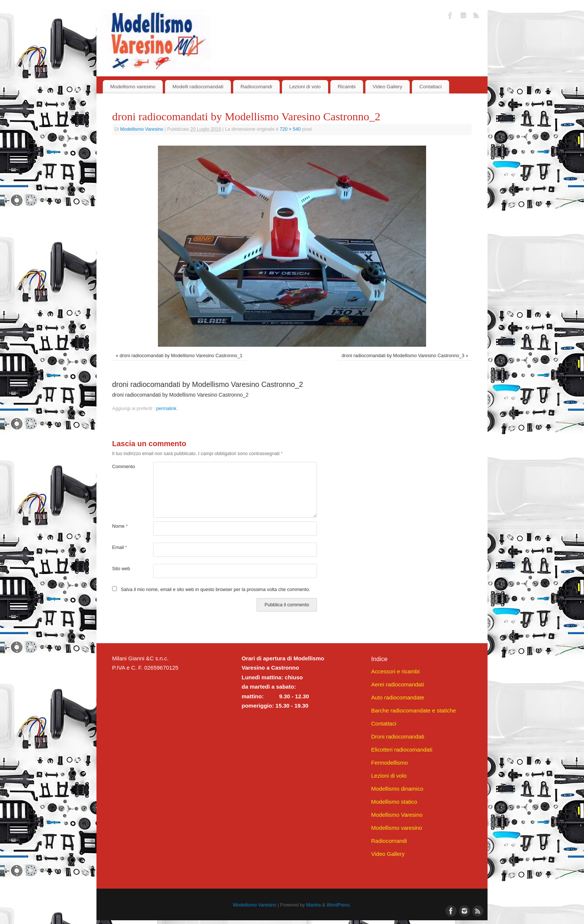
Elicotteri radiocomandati (401, 750)
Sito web (121, 569)
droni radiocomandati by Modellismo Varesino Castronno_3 (403, 356)
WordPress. (339, 905)
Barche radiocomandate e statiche (413, 710)
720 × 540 (290, 129)
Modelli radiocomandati (198, 87)
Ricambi (347, 87)
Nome (120, 526)
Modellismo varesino (133, 87)
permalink (166, 409)
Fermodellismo (389, 763)
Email (120, 547)
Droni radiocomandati (398, 736)
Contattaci (431, 87)
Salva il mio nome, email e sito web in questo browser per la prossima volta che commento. (215, 590)
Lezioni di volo (305, 87)
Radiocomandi (256, 87)
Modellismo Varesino (142, 129)
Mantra (313, 905)
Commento (122, 467)
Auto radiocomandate (398, 697)
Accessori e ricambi (395, 671)
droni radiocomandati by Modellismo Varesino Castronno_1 (181, 356)
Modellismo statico (394, 802)
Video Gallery (388, 87)
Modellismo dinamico (397, 789)
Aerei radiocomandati (397, 684)
